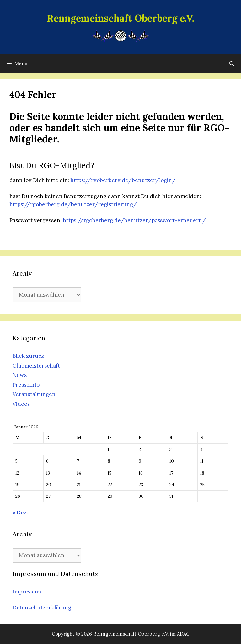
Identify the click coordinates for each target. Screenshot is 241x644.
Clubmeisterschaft (36, 366)
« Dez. (20, 513)
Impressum (27, 592)
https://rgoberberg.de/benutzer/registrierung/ (73, 204)
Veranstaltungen (34, 394)
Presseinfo (26, 385)
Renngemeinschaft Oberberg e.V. (121, 18)
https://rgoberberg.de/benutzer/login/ (123, 180)
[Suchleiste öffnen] (232, 64)
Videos (21, 404)
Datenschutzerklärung (42, 608)
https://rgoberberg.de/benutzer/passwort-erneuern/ (134, 220)
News (20, 375)
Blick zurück (28, 356)
